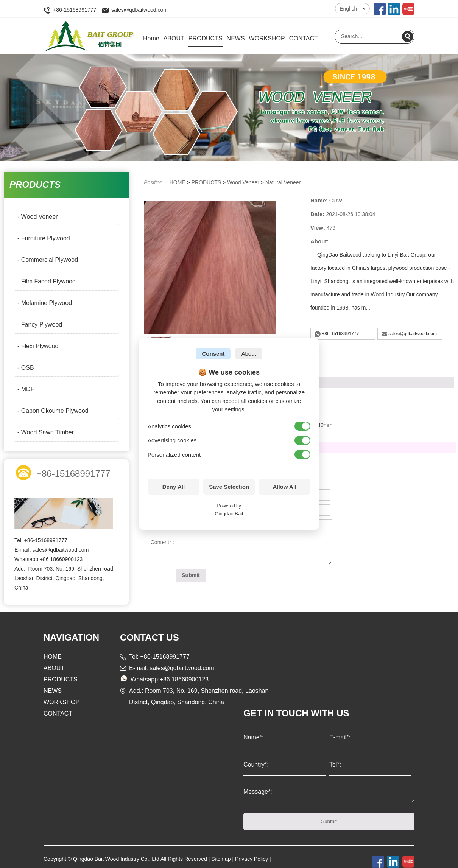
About (248, 354)
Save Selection (229, 487)
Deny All (174, 487)
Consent (213, 354)
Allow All (284, 487)
